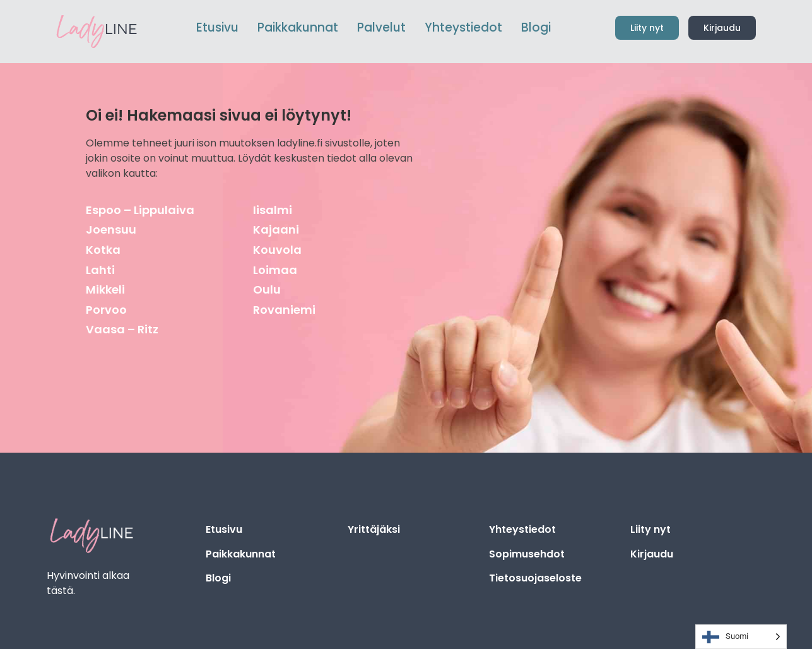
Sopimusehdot (527, 554)
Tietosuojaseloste (535, 578)
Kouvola (277, 250)
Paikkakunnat (241, 554)
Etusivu (224, 529)
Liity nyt (650, 529)
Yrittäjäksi (374, 529)
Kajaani (276, 229)
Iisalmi (273, 210)
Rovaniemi (284, 310)
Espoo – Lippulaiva (140, 210)
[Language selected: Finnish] (741, 637)
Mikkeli (105, 289)
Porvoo (106, 310)
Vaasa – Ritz (122, 329)
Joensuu (111, 229)
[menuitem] (298, 28)
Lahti (100, 270)
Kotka (103, 250)
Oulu (267, 289)
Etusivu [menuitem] (217, 27)
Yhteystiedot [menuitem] (463, 27)
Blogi (218, 578)
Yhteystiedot (522, 529)
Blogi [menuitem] (536, 27)
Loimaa (275, 270)
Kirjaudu (652, 554)
